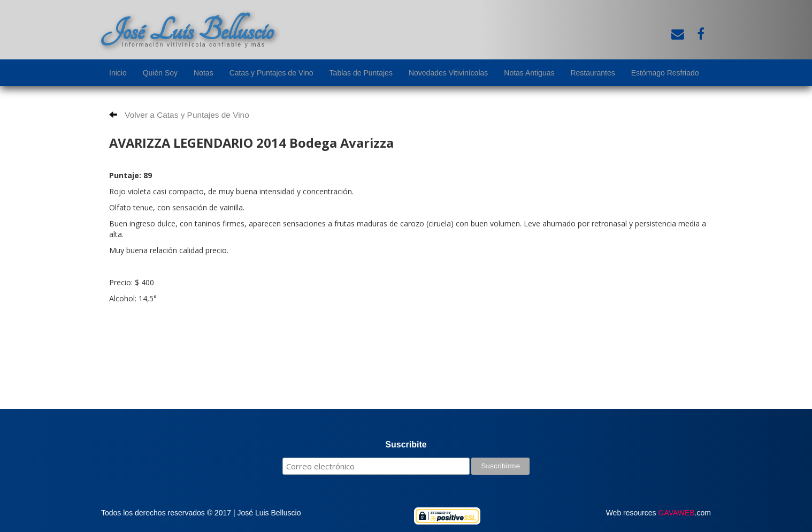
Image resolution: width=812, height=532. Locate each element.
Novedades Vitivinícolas (448, 73)
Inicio (118, 73)
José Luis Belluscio (187, 31)
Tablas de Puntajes (361, 73)
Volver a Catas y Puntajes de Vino (179, 115)
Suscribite (406, 444)
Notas (204, 73)
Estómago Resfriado (665, 73)
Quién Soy (160, 73)
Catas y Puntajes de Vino (271, 73)
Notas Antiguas (529, 73)
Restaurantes (592, 73)
